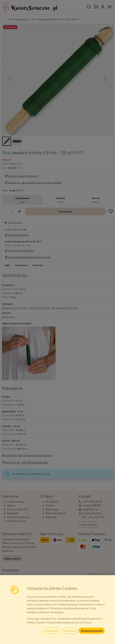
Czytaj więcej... (52, 631)
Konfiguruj (70, 631)
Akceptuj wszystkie (92, 631)
